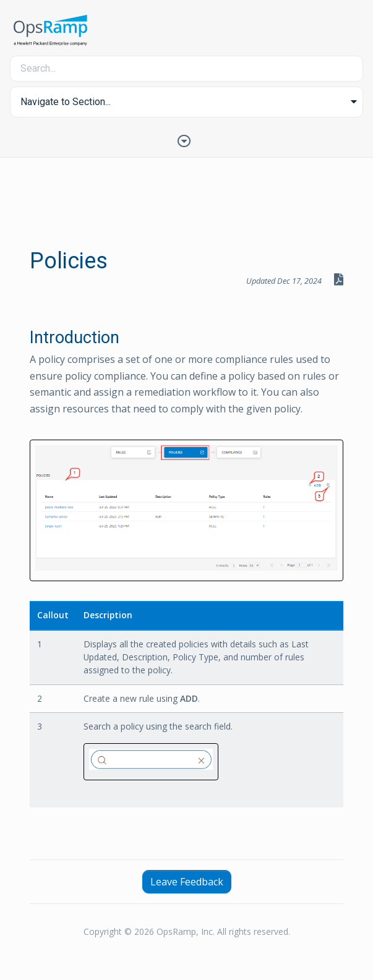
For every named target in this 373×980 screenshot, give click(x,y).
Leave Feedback (187, 882)
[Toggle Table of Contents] (187, 140)
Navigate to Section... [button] (66, 102)
